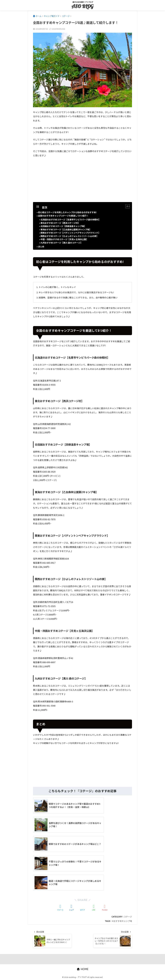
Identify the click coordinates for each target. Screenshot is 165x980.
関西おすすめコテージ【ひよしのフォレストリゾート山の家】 (69, 236)
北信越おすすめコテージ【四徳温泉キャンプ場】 (63, 226)
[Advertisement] (82, 179)
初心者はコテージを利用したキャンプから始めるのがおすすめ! (67, 212)
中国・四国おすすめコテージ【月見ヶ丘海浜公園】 (64, 239)
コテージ (128, 917)
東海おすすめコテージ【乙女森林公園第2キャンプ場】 (66, 229)
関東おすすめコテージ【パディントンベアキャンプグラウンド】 (70, 233)
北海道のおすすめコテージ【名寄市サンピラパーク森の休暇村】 (71, 219)
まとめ (41, 246)
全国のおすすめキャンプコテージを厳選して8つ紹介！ (63, 216)
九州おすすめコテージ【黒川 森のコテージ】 (61, 243)
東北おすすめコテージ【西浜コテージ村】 (60, 223)
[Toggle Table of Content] (126, 206)
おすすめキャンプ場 (123, 921)
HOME (83, 969)
